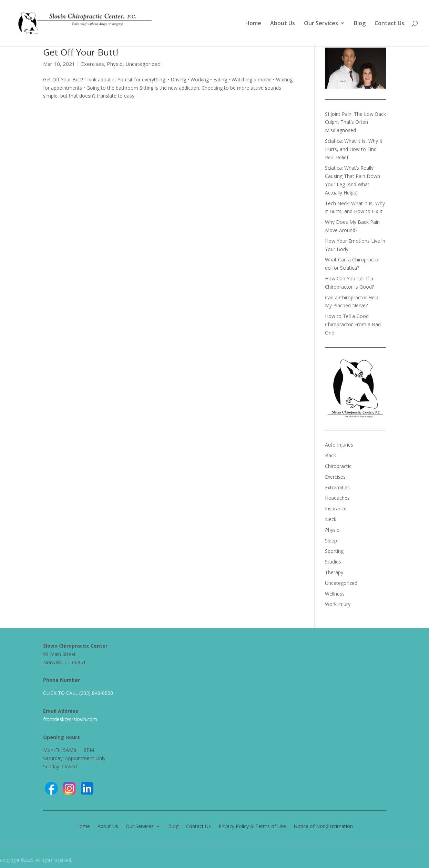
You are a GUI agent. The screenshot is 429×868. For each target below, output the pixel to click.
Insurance (336, 508)
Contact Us (389, 24)
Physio (115, 64)
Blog (360, 24)
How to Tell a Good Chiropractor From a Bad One (353, 324)
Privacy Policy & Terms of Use (252, 826)
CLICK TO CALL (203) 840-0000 (78, 693)
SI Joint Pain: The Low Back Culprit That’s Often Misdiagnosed (355, 122)
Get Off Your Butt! (81, 52)
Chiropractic (338, 466)
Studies (333, 562)
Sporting (334, 551)
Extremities (337, 487)
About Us (283, 24)
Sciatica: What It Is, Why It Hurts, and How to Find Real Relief (354, 149)
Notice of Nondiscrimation (323, 826)
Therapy (334, 572)
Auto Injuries (339, 445)
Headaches (337, 498)
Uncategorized (143, 64)
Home (253, 24)
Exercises (93, 64)
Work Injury (338, 604)
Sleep (331, 541)
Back (330, 455)
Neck (331, 519)
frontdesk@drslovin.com (70, 719)
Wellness (335, 594)
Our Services (321, 24)
